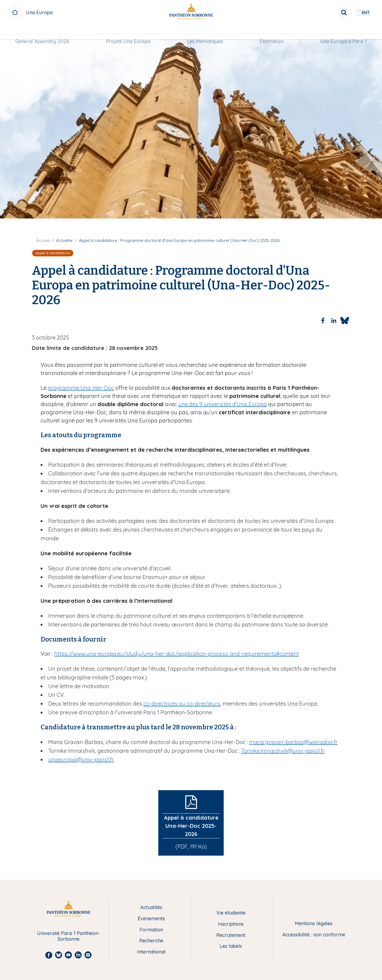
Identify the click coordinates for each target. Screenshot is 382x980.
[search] (329, 12)
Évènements (151, 919)
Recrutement (231, 935)
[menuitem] (45, 32)
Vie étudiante (231, 913)
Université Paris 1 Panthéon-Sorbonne (69, 936)
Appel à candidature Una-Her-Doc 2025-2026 (191, 826)
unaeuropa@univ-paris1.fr (81, 759)
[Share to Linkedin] (334, 320)
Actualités (151, 908)
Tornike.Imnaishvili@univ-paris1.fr (283, 751)
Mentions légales (314, 924)
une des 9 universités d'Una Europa (222, 404)
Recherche (151, 941)
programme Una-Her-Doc (81, 388)
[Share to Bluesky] (345, 320)
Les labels (231, 946)
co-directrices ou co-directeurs (182, 704)
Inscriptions (231, 924)
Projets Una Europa (129, 32)
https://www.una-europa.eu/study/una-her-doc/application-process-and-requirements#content (177, 654)
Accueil (43, 240)
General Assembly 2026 (45, 32)
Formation (271, 32)
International (151, 952)
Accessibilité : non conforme (314, 935)
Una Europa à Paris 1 (341, 32)
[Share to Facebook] (323, 320)
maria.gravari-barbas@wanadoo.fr (293, 742)
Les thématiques (205, 32)
